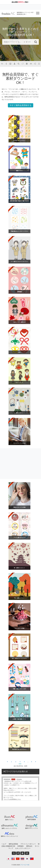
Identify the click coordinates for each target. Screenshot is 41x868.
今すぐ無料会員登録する (21, 105)
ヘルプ (4, 844)
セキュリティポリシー (23, 848)
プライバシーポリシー (28, 844)
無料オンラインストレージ (9, 836)
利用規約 (21, 846)
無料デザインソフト (32, 828)
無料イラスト (9, 820)
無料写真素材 (32, 819)
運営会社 (29, 846)
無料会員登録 (13, 844)
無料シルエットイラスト (9, 828)
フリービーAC (25, 865)
